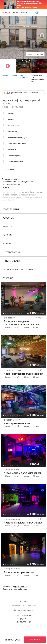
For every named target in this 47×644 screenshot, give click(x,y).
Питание (24, 236)
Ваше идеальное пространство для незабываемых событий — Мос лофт (30, 3)
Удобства (24, 218)
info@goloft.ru (23, 619)
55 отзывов (16, 107)
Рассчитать (35, 640)
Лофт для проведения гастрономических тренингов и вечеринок (22, 323)
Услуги (24, 244)
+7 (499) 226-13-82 (21, 12)
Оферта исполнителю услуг (23, 610)
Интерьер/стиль (24, 253)
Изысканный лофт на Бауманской (23, 523)
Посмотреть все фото (35, 54)
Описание (24, 170)
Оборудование (24, 210)
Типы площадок (24, 261)
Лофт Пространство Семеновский (23, 374)
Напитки (24, 227)
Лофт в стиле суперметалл (19, 572)
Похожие (24, 279)
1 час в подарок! (31, 7)
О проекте (24, 601)
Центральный (21, 587)
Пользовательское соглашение (23, 606)
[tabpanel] (23, 299)
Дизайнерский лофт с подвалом (22, 473)
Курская (24, 589)
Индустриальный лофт (17, 424)
